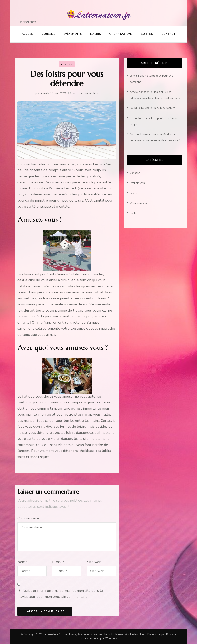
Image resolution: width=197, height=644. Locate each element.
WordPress (112, 638)
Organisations (121, 34)
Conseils (48, 34)
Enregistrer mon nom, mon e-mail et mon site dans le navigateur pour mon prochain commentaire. (61, 594)
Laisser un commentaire (85, 93)
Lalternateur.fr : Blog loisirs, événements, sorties (73, 634)
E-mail (58, 562)
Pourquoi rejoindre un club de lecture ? (153, 108)
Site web (94, 562)
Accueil (27, 34)
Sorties (147, 34)
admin (43, 93)
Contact (168, 34)
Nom (22, 562)
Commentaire (28, 518)
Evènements (73, 34)
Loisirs (95, 34)
